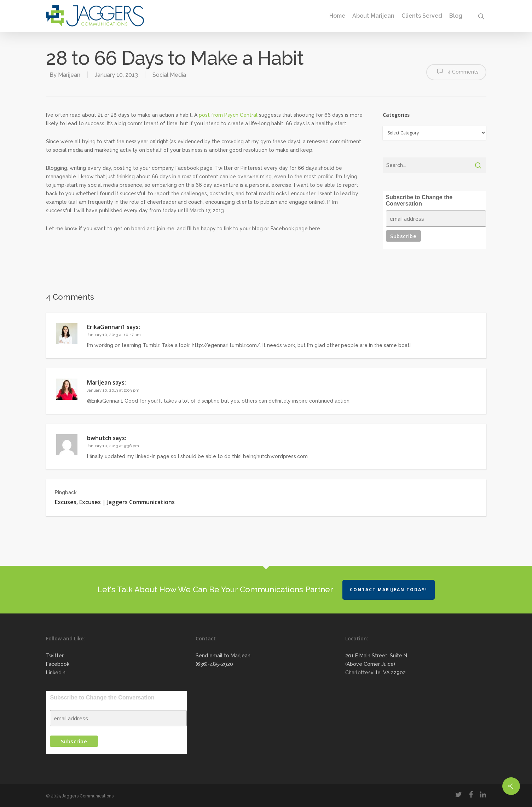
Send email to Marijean (223, 656)
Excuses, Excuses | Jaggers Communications (115, 502)
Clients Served (422, 16)
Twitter (55, 656)
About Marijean (373, 16)
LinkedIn (56, 673)
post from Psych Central (228, 115)
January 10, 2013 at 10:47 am (114, 335)
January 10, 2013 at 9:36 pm (113, 446)
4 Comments (456, 71)
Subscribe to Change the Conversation (419, 200)
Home (337, 16)
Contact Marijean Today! (389, 590)
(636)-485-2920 (214, 664)
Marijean (69, 75)
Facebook (58, 664)
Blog (456, 16)
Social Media (169, 75)
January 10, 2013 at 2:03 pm (113, 390)
